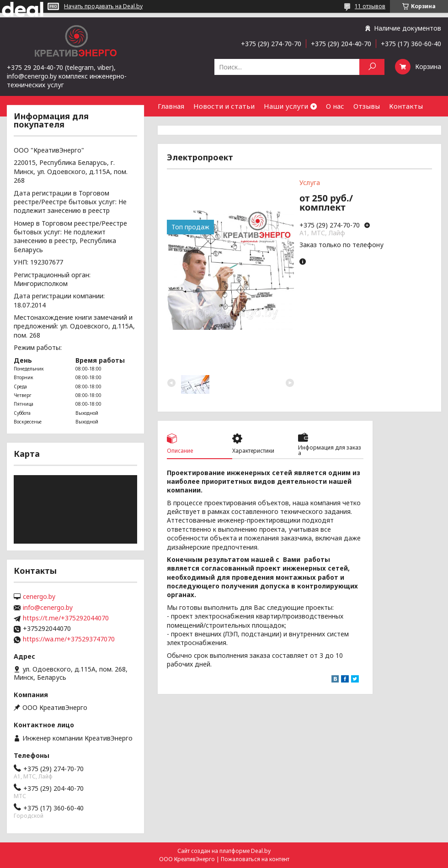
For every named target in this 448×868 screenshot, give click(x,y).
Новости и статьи (224, 106)
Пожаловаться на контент (255, 859)
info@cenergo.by (48, 608)
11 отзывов (370, 6)
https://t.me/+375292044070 (66, 618)
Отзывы (367, 106)
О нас (335, 106)
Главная (171, 106)
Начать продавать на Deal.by (103, 6)
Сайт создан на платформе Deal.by (224, 851)
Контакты (406, 106)
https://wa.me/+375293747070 (69, 639)
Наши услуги (286, 106)
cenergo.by (39, 597)
